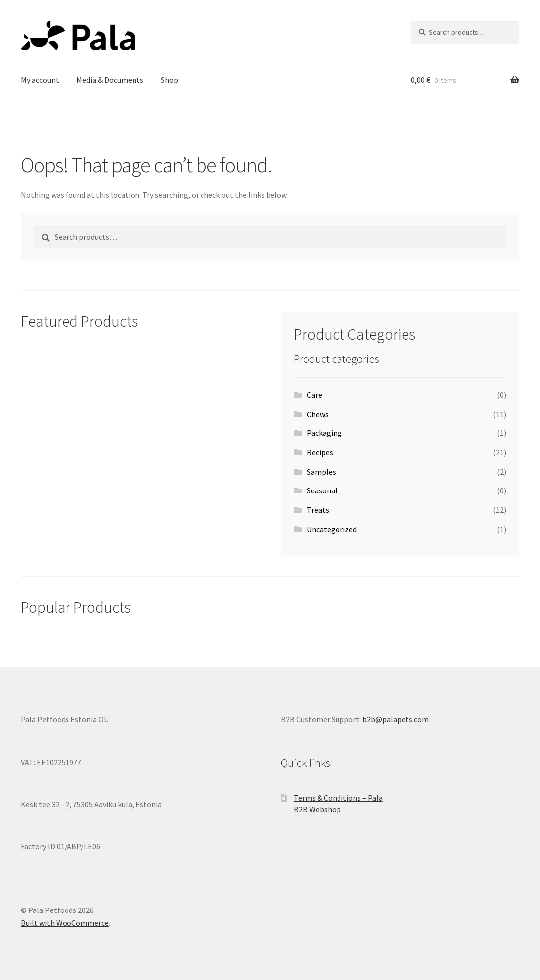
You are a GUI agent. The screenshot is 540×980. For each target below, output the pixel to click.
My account (40, 80)
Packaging (324, 433)
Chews (318, 414)
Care (314, 395)
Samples (321, 472)
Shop (169, 80)
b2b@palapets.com (396, 719)
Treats (318, 510)
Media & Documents (110, 80)
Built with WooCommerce (65, 923)
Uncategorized (332, 529)
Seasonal (322, 490)
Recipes (320, 452)
